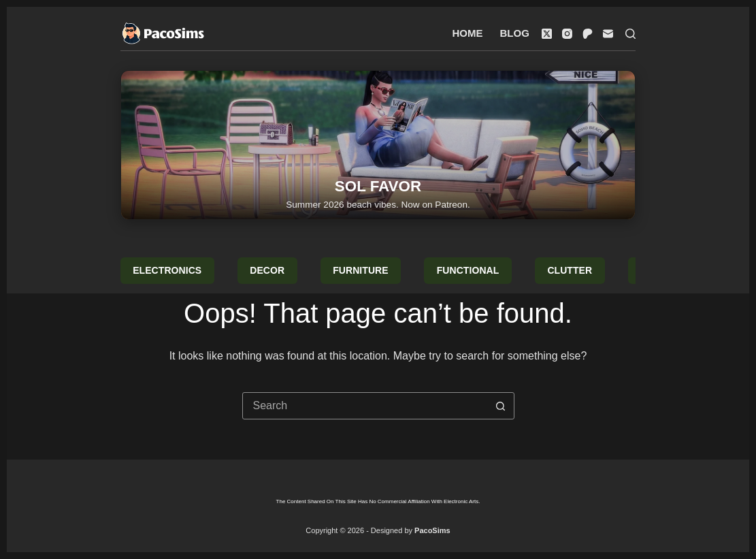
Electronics (167, 270)
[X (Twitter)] (547, 34)
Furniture (361, 270)
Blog (515, 33)
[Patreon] (588, 34)
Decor (267, 270)
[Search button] (501, 406)
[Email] (608, 34)
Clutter (570, 270)
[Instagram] (567, 34)
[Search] (630, 34)
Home (468, 33)
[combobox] (365, 406)
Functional (468, 270)
